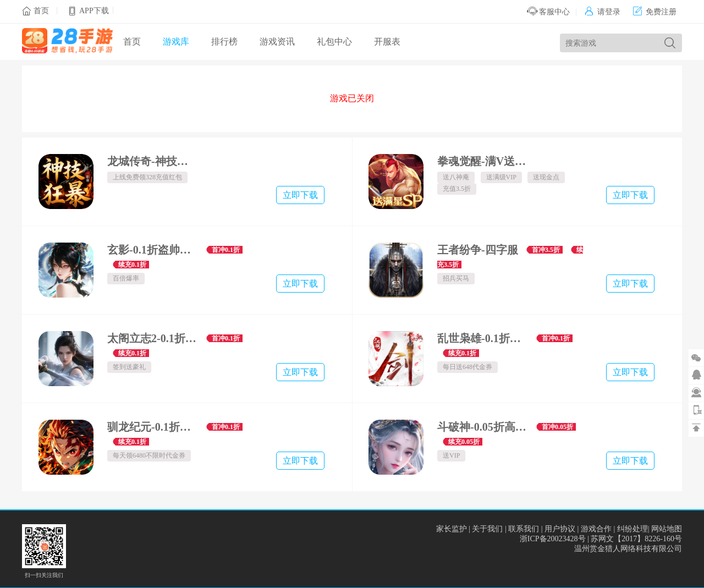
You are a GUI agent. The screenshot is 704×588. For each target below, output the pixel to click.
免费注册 (655, 12)
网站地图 (667, 529)
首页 (41, 11)
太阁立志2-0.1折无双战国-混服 (153, 338)
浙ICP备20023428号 (553, 539)
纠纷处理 (632, 529)
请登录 (603, 12)
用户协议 (560, 529)
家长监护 (452, 529)
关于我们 (487, 529)
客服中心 (549, 12)
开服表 (387, 42)
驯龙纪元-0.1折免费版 (153, 427)
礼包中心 (334, 42)
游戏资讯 (277, 42)
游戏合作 (596, 529)
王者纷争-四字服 (478, 250)
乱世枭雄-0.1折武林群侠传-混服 (483, 338)
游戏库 (176, 42)
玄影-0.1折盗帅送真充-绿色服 (153, 250)
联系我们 (524, 529)
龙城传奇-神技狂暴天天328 (153, 161)
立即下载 (300, 195)
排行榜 (224, 42)
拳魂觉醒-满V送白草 (483, 161)
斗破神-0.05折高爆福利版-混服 (483, 427)
